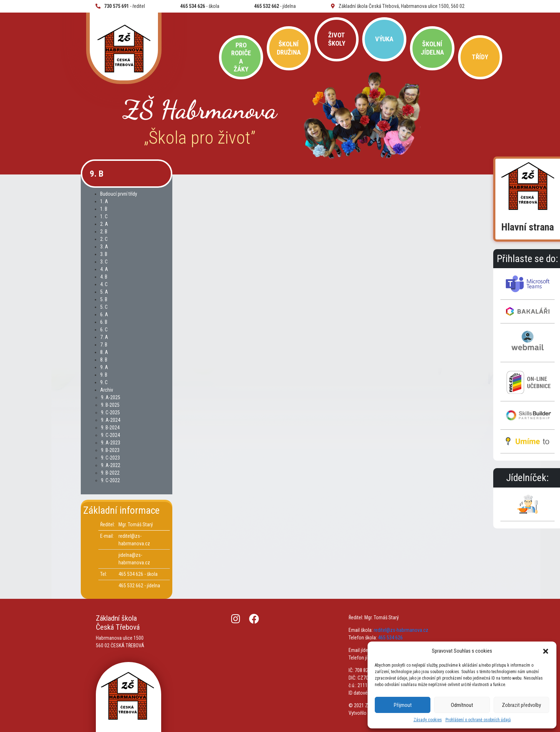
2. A (104, 224)
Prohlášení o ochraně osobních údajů (478, 720)
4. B (104, 277)
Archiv (107, 390)
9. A (104, 367)
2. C (104, 239)
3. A (104, 247)
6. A (104, 314)
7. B (104, 345)
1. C (104, 216)
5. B (104, 299)
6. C (104, 330)
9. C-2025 (110, 412)
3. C (104, 262)
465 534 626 (390, 638)
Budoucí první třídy (119, 194)
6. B (104, 322)
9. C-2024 (110, 435)
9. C (104, 382)
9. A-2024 (111, 420)
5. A (104, 292)
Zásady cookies (428, 720)
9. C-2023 (110, 458)
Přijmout (403, 705)
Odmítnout (462, 705)
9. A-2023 (111, 443)
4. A (104, 269)
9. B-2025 (110, 405)
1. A (104, 201)
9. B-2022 (110, 473)
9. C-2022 (110, 480)
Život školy (337, 39)
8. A (104, 352)
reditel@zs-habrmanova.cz (401, 630)
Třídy (480, 57)
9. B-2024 (110, 428)
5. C (104, 307)
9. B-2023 (110, 450)
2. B (104, 232)
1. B (104, 209)
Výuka (384, 39)
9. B (104, 375)
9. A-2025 (111, 397)
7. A (104, 337)
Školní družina (289, 48)
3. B (104, 254)
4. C (104, 284)
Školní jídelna (432, 48)
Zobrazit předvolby (521, 705)
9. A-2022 (111, 465)
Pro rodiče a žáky (241, 57)
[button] (546, 651)
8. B (104, 360)
